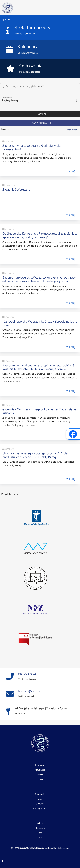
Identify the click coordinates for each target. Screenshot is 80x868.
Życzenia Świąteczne (16, 190)
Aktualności (40, 770)
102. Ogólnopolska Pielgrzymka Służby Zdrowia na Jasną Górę (40, 323)
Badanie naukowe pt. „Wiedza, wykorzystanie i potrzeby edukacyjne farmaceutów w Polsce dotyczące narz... (39, 279)
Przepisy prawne (40, 809)
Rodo (40, 833)
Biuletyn (40, 823)
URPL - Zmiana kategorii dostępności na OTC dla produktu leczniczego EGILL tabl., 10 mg (35, 455)
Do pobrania (40, 804)
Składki (40, 775)
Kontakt (40, 780)
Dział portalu (7, 97)
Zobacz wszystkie (72, 130)
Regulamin (40, 828)
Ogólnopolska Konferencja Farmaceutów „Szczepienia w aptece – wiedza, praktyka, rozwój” (40, 236)
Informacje (40, 765)
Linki (40, 799)
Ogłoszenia (40, 794)
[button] (40, 100)
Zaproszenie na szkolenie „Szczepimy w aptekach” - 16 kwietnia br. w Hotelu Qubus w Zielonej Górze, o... (38, 367)
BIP (40, 838)
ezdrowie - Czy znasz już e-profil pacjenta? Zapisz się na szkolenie (39, 411)
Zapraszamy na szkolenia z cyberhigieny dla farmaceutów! (32, 148)
